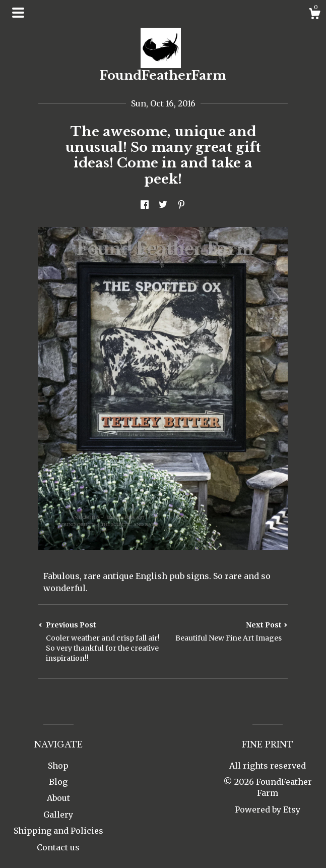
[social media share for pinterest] (181, 205)
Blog (58, 782)
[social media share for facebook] (145, 205)
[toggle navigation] (18, 13)
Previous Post (101, 642)
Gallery (58, 815)
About (58, 798)
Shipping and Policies (58, 831)
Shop (58, 766)
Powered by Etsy (268, 809)
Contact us (58, 847)
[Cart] (314, 15)
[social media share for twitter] (163, 205)
